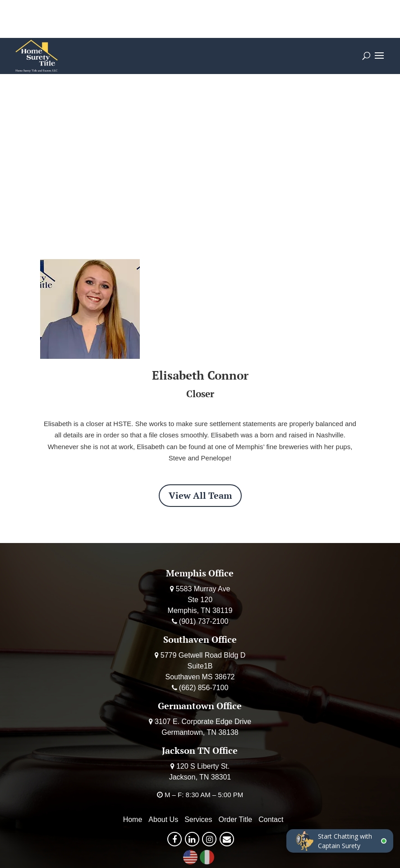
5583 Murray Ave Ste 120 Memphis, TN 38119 (200, 600)
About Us (163, 819)
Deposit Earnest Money (259, 19)
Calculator (117, 19)
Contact (271, 819)
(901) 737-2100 (204, 621)
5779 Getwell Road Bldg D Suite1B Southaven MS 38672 (203, 666)
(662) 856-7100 (204, 688)
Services (198, 819)
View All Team (200, 495)
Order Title (175, 19)
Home (133, 819)
